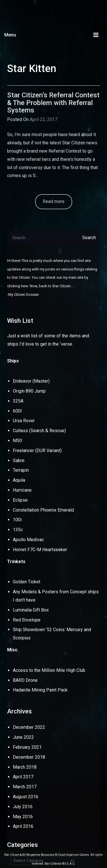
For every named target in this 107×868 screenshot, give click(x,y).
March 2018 (25, 767)
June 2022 (23, 737)
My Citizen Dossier (24, 295)
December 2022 (29, 727)
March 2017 (25, 787)
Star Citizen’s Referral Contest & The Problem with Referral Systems (53, 103)
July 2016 (23, 807)
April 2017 (23, 777)
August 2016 (26, 797)
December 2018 (29, 757)
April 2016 (23, 826)
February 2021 (27, 747)
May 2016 (23, 817)
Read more (54, 201)
